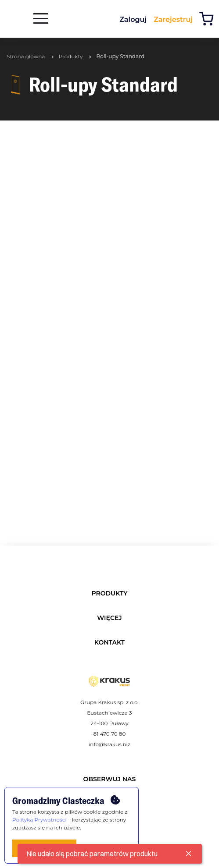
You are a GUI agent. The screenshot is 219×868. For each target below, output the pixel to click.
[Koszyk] (209, 20)
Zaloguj (133, 19)
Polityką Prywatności (39, 820)
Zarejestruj (173, 19)
